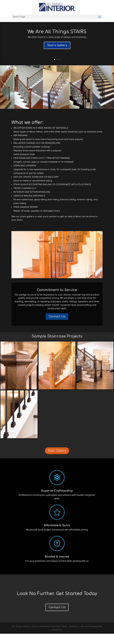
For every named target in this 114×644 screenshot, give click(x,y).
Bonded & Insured (57, 567)
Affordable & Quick (57, 536)
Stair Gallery (57, 461)
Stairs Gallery (57, 45)
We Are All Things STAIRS (57, 32)
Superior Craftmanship (57, 501)
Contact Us (57, 327)
